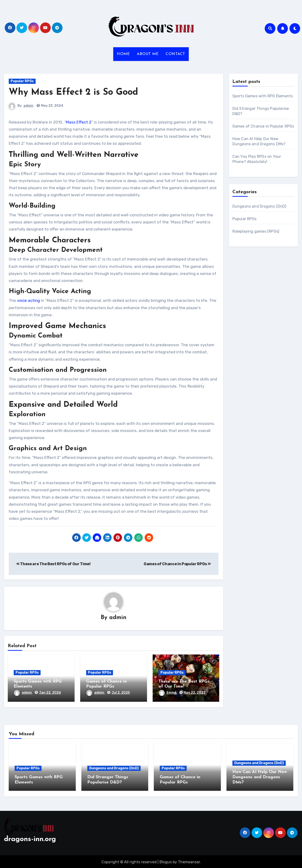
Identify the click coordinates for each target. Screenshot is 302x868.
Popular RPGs (22, 81)
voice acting (28, 300)
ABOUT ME (148, 54)
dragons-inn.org (30, 838)
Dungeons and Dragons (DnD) (259, 206)
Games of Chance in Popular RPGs (177, 564)
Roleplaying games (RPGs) (256, 231)
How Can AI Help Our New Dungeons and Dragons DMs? (260, 777)
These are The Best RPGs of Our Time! (53, 564)
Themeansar (189, 861)
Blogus (166, 861)
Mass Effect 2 (79, 122)
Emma (168, 693)
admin (28, 106)
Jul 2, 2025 (121, 693)
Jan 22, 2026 (50, 693)
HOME (123, 54)
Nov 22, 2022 (195, 693)
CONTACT (175, 54)
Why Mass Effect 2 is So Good (73, 92)
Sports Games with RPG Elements (263, 96)
